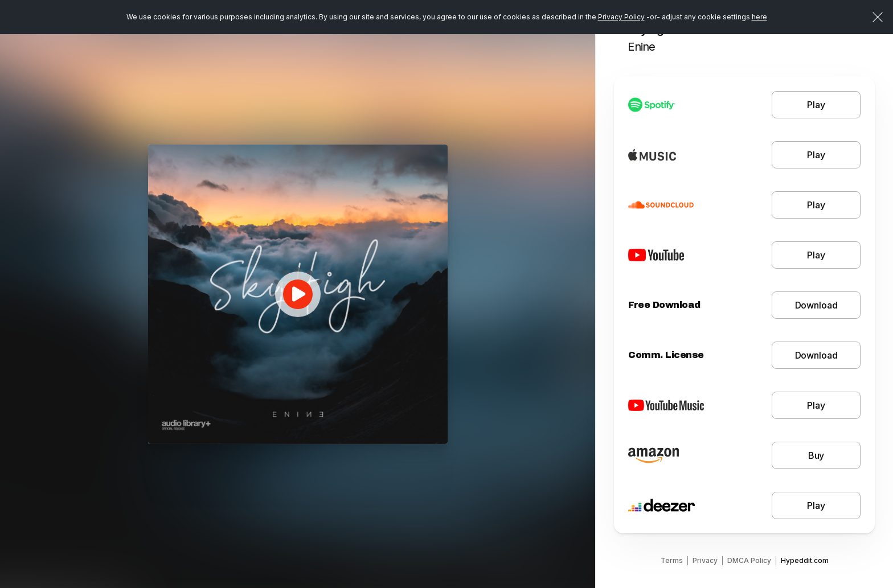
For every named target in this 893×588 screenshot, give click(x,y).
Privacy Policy (621, 17)
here (759, 17)
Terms (672, 560)
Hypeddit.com (805, 560)
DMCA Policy (749, 560)
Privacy (705, 560)
